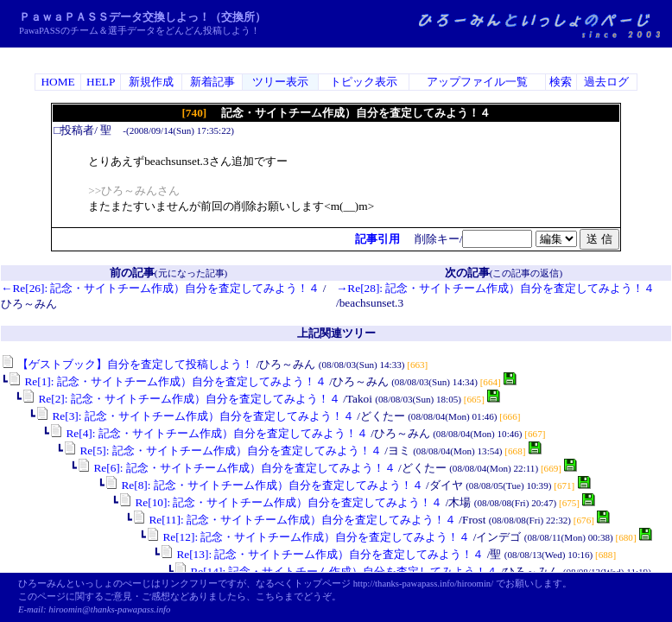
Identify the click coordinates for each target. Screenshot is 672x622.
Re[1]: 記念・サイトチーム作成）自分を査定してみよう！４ (167, 381)
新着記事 (212, 82)
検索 (561, 82)
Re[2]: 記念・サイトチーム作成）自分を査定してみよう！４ (181, 399)
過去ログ (606, 82)
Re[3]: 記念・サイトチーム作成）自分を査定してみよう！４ (195, 416)
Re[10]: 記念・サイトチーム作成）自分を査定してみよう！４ (280, 502)
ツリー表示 (280, 82)
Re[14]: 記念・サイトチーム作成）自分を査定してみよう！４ (336, 571)
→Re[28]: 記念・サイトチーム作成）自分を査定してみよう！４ (495, 288)
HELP (101, 82)
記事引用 (377, 239)
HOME (57, 82)
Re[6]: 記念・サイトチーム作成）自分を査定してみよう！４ (236, 468)
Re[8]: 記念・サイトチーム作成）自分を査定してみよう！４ (264, 485)
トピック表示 (364, 82)
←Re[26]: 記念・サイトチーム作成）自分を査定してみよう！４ (160, 288)
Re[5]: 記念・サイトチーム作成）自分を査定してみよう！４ (222, 451)
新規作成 (151, 82)
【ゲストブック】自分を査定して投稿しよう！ (127, 364)
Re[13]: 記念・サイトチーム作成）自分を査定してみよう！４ (322, 554)
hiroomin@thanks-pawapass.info (109, 609)
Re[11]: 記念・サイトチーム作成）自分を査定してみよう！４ (294, 520)
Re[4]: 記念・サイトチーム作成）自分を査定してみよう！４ (209, 433)
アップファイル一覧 (477, 82)
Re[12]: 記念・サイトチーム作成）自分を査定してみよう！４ (308, 537)
